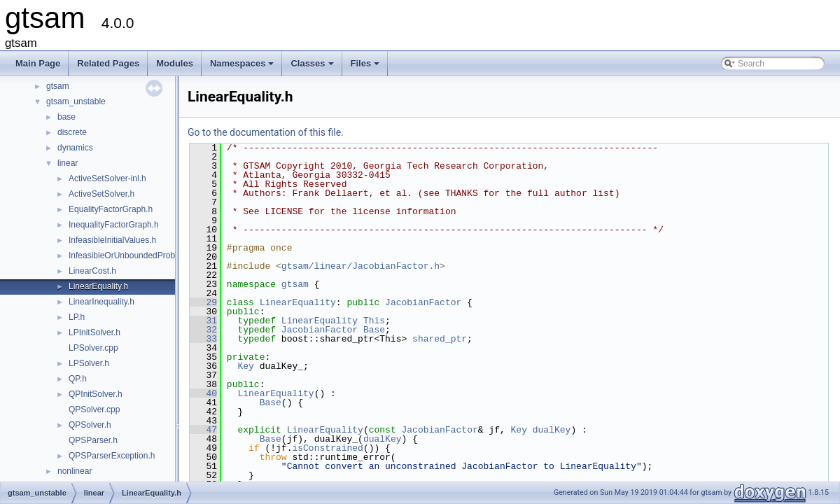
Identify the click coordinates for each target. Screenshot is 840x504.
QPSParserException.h (112, 456)
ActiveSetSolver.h (101, 194)
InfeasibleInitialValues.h (112, 240)
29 (203, 302)
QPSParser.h (93, 440)
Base (374, 330)
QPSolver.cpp (94, 409)
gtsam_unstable (76, 101)
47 (203, 430)
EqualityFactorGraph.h (111, 209)
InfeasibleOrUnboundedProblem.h (132, 255)
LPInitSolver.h (94, 332)
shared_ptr (440, 339)
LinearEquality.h (98, 286)
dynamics (75, 148)
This (374, 321)
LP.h (77, 317)
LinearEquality (298, 302)
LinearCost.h (92, 271)
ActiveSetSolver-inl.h (107, 178)
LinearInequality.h (101, 302)
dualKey (552, 430)
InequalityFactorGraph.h (114, 225)
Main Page (38, 63)
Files (366, 67)
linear (68, 163)
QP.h (78, 379)
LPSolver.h (89, 363)
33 (203, 339)
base (66, 117)
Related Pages (108, 63)
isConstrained (327, 448)
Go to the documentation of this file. (266, 132)
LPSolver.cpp (93, 348)
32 (203, 330)
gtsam (58, 86)
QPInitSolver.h (96, 394)
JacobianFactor (423, 302)
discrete (72, 132)
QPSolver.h (90, 425)
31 (203, 321)
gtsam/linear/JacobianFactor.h (360, 266)
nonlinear (75, 471)
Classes (313, 67)
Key (245, 366)
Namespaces (243, 67)
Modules (175, 63)
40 (203, 393)
